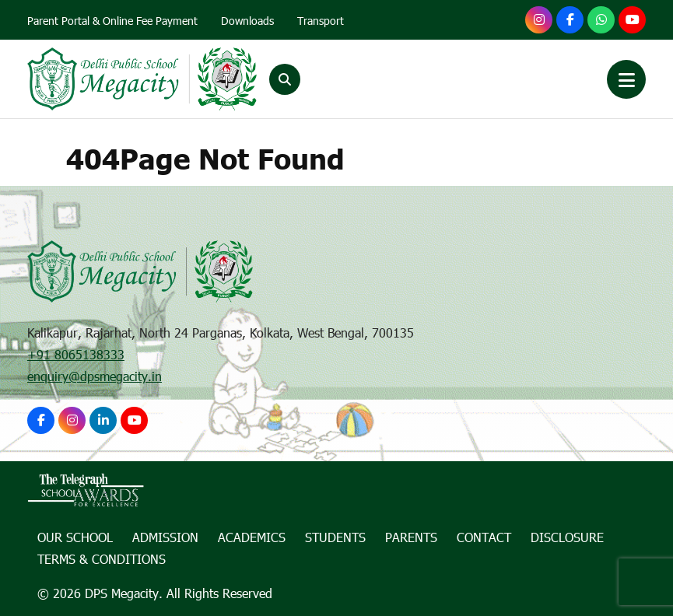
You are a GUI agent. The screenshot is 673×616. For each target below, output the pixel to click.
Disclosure (567, 537)
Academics (252, 537)
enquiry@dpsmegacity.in (95, 376)
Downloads (247, 21)
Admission (165, 537)
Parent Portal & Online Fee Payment (112, 21)
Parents (411, 537)
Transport (321, 21)
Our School (75, 537)
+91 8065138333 (76, 354)
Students (335, 537)
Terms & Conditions (102, 559)
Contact (484, 537)
